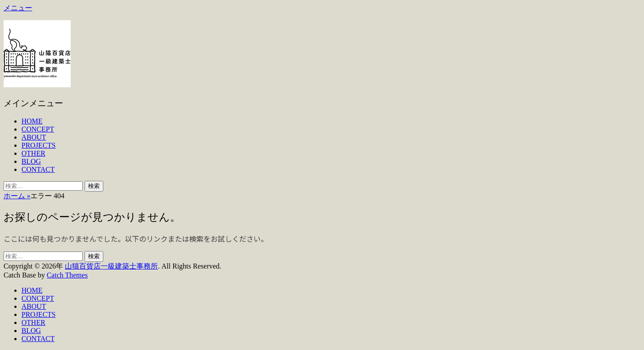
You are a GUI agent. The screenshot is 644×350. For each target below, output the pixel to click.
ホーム (17, 196)
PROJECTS (38, 145)
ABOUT (34, 137)
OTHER (33, 153)
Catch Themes (67, 275)
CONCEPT (38, 129)
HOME (32, 121)
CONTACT (38, 169)
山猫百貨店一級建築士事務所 (111, 266)
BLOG (31, 161)
